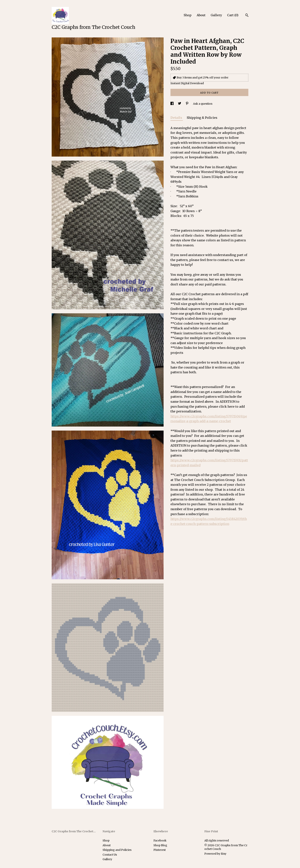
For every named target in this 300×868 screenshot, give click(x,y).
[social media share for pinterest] (187, 104)
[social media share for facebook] (172, 104)
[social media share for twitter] (180, 104)
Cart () (233, 15)
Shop (188, 15)
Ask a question (203, 104)
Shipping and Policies (117, 850)
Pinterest (160, 850)
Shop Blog (160, 845)
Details (177, 118)
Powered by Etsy (215, 854)
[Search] (247, 16)
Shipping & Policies (202, 118)
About (201, 15)
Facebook (160, 841)
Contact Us (110, 855)
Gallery (216, 15)
